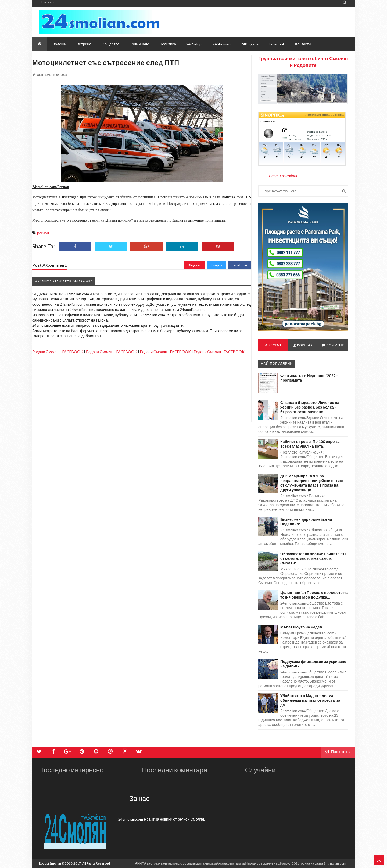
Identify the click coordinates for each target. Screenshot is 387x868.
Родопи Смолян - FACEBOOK (58, 352)
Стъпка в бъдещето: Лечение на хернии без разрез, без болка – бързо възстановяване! (310, 407)
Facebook (240, 265)
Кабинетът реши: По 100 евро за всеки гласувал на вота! (310, 444)
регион (43, 233)
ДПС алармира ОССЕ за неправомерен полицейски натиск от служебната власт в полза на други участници (312, 483)
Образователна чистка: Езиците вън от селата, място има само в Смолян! (314, 558)
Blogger (194, 265)
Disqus (216, 265)
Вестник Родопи (284, 176)
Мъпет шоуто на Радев (301, 627)
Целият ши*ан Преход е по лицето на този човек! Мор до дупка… (314, 595)
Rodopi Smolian (50, 863)
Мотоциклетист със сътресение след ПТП (106, 62)
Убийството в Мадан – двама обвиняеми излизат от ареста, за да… (310, 700)
